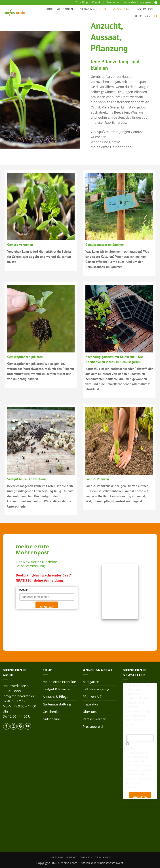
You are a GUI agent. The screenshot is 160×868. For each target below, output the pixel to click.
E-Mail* (24, 590)
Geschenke (51, 712)
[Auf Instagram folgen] (13, 726)
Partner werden (94, 719)
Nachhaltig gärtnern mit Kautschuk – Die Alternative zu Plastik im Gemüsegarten (114, 359)
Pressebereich (93, 727)
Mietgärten (66, 9)
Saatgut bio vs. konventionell (28, 479)
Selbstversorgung (118, 9)
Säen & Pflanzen (97, 479)
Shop (49, 9)
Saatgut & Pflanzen (57, 689)
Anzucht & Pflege (56, 697)
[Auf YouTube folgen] (28, 726)
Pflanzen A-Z (90, 9)
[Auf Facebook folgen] (6, 726)
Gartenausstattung (57, 704)
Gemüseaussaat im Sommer (105, 245)
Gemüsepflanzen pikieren (25, 357)
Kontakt (97, 2)
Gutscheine (51, 719)
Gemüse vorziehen (20, 245)
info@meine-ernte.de (19, 696)
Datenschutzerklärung (96, 857)
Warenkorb (149, 2)
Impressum (56, 857)
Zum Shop (82, 2)
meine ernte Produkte (59, 682)
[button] (156, 16)
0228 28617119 (14, 701)
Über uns (143, 16)
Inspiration (146, 9)
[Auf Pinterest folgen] (21, 726)
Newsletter (112, 2)
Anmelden (47, 607)
